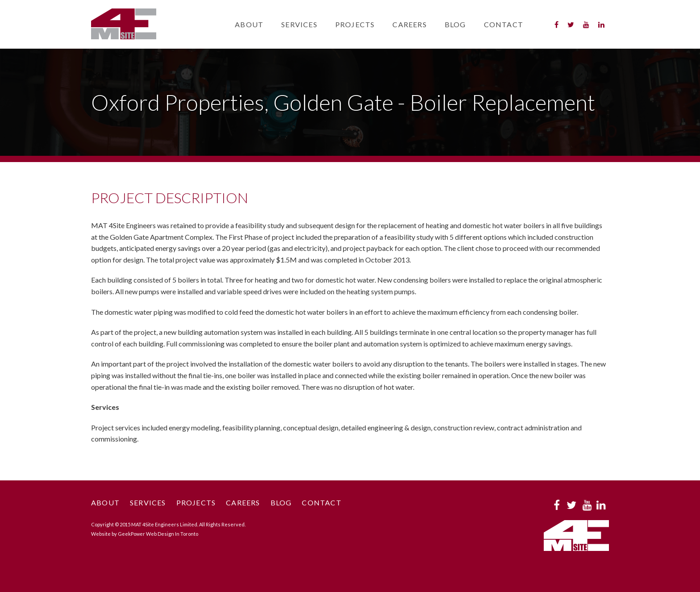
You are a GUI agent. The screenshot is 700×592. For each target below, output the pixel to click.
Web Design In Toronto (172, 534)
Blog (455, 24)
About (249, 24)
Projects (355, 24)
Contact (504, 24)
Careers (409, 24)
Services (299, 24)
